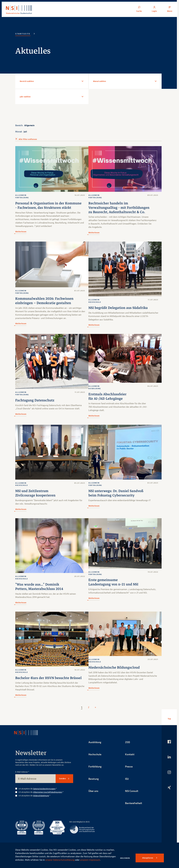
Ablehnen (125, 858)
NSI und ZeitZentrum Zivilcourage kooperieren (36, 493)
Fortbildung (95, 766)
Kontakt (130, 754)
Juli (25, 132)
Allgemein (30, 125)
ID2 (127, 778)
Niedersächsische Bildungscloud (114, 667)
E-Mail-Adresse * (22, 771)
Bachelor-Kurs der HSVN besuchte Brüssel (49, 677)
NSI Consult (132, 791)
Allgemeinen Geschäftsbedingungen (48, 791)
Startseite (23, 34)
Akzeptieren (148, 858)
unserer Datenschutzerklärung (77, 856)
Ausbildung (95, 741)
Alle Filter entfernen (28, 139)
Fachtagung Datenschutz (35, 400)
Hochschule (95, 754)
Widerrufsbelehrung (41, 795)
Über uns (94, 791)
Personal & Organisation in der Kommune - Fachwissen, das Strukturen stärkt (48, 205)
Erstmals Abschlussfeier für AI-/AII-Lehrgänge (108, 396)
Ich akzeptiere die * (38, 788)
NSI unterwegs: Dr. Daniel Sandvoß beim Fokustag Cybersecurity (116, 493)
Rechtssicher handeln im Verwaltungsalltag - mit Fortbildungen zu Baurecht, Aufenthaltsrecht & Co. (119, 208)
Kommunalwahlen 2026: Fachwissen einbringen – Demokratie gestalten (45, 301)
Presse (129, 766)
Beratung (94, 778)
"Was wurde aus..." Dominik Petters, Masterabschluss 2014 (39, 586)
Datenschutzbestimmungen (44, 788)
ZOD (128, 741)
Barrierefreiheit (134, 803)
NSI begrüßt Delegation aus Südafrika (118, 308)
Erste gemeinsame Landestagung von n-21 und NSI (114, 582)
